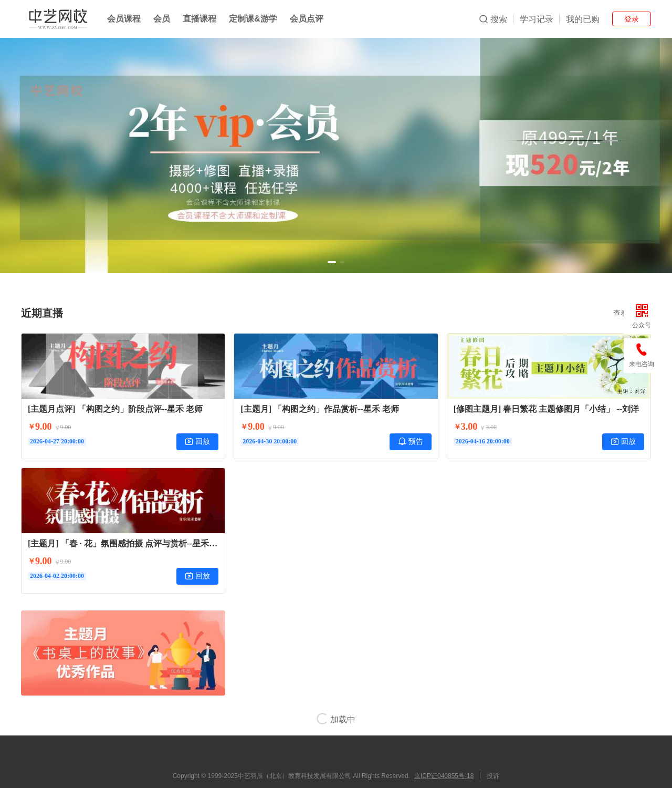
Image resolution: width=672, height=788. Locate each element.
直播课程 (199, 19)
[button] (332, 262)
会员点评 (307, 19)
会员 (162, 19)
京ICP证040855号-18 (444, 776)
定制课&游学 (253, 19)
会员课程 (124, 19)
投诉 (493, 776)
